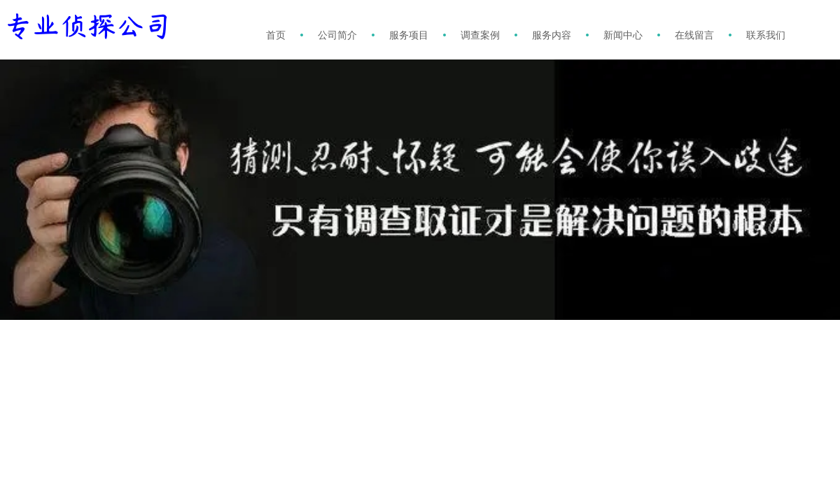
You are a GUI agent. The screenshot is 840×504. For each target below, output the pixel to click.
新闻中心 (623, 35)
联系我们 (766, 35)
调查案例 (480, 35)
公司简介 (337, 35)
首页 (276, 35)
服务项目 (409, 35)
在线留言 (694, 35)
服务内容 (552, 35)
